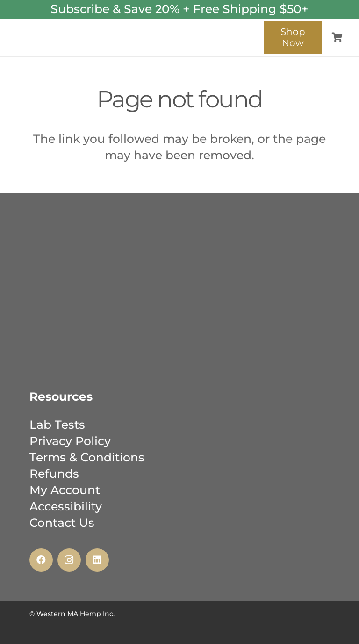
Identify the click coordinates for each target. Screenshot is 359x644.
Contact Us (62, 523)
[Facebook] (41, 560)
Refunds (54, 474)
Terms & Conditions (87, 457)
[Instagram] (69, 560)
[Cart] (337, 37)
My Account (65, 490)
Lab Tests (57, 425)
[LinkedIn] (97, 560)
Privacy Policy (70, 441)
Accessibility (66, 506)
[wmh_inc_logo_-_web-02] (132, 31)
